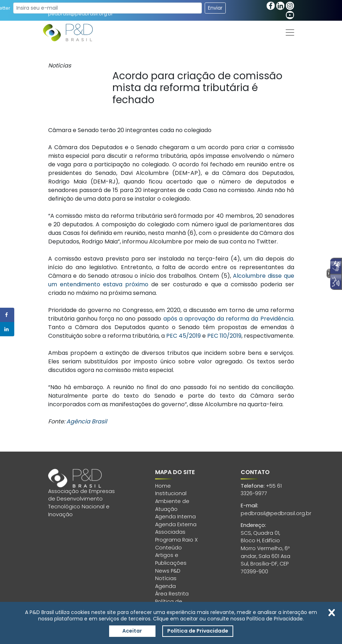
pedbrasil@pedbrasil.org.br (276, 513)
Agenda (165, 586)
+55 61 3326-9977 (261, 490)
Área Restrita (172, 594)
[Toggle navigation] (290, 32)
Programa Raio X (176, 540)
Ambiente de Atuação (172, 505)
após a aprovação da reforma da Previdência (228, 319)
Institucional (171, 493)
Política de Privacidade (198, 631)
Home (163, 486)
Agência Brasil (87, 421)
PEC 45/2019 (183, 336)
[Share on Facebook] (7, 315)
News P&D (168, 571)
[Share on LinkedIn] (7, 329)
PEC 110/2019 (224, 336)
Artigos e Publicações (171, 559)
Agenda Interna (175, 517)
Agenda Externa (176, 524)
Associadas (170, 532)
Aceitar (132, 631)
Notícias (166, 578)
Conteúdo (169, 548)
